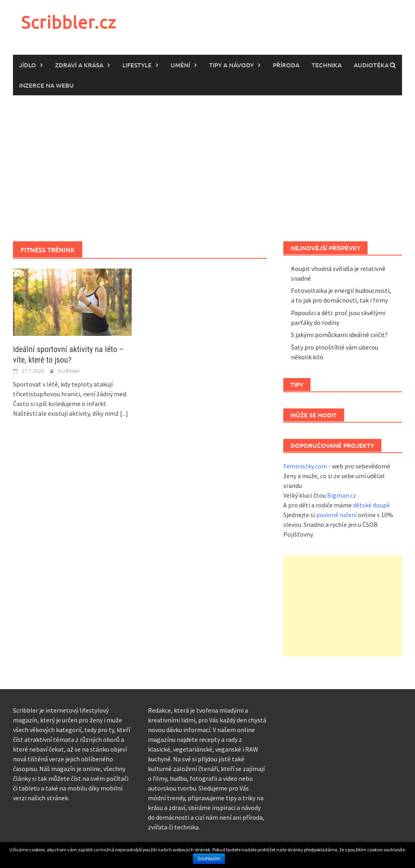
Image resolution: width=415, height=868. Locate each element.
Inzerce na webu (46, 85)
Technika (327, 65)
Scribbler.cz (69, 22)
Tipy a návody (231, 65)
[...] (124, 413)
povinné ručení (336, 515)
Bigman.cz (342, 495)
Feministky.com (305, 466)
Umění (180, 65)
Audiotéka (371, 65)
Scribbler (69, 371)
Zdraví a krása (79, 65)
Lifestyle (137, 65)
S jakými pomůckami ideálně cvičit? (339, 335)
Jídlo (28, 65)
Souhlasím (209, 859)
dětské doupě (371, 505)
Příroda (286, 65)
